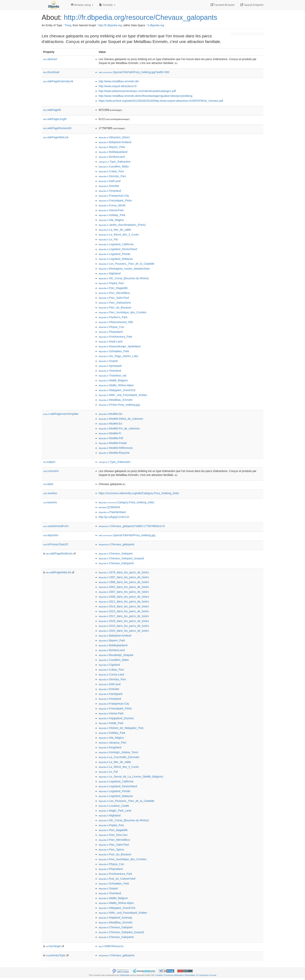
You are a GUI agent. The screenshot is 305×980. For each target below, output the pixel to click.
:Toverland (110, 371)
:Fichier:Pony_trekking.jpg (119, 405)
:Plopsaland (111, 332)
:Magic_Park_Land (115, 811)
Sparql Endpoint (252, 5)
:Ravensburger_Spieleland (120, 346)
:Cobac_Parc (111, 171)
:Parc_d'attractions (115, 303)
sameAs (50, 502)
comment (51, 471)
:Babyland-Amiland (115, 142)
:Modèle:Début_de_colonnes (121, 419)
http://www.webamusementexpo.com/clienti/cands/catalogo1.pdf (137, 91)
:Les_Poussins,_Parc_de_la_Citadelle (126, 264)
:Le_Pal (108, 239)
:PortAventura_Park (115, 337)
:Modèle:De (110, 414)
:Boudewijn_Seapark (116, 655)
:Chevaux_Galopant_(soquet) (121, 558)
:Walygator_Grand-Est (117, 390)
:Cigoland (109, 665)
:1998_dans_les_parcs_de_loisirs (124, 582)
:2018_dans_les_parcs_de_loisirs (124, 621)
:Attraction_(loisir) (114, 137)
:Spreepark (110, 366)
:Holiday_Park (112, 215)
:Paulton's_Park (113, 317)
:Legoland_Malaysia (116, 259)
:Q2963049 (109, 507)
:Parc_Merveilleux (114, 293)
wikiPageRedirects (59, 553)
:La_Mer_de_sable (115, 230)
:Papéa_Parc (111, 283)
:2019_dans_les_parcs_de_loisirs (124, 626)
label (48, 484)
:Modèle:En (110, 424)
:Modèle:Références (116, 448)
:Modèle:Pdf (111, 438)
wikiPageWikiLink (56, 137)
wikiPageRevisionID (57, 128)
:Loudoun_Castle (114, 806)
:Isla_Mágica (111, 220)
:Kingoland (110, 747)
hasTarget (53, 946)
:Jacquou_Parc (113, 743)
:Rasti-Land (110, 342)
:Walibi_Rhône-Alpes (116, 385)
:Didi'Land (110, 181)
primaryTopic (56, 955)
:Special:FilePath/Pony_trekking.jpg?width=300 (134, 72)
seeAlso (50, 493)
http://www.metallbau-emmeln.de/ (119, 81)
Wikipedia (125, 975)
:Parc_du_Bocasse (115, 307)
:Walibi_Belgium (113, 380)
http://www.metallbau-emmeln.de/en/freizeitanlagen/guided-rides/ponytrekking (145, 96)
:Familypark (111, 694)
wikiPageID (52, 110)
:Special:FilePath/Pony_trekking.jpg (127, 535)
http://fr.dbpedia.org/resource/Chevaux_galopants (141, 17)
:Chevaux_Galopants (116, 563)
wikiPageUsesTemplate (61, 414)
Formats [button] (107, 5)
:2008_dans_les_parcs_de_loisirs (124, 597)
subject (49, 462)
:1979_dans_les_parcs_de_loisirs (124, 572)
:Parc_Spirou (111, 850)
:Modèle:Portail (113, 443)
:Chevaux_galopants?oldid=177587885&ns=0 (132, 526)
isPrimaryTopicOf (56, 544)
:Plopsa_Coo (111, 327)
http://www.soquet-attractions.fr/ (118, 86)
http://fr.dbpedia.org (110, 25)
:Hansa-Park (111, 210)
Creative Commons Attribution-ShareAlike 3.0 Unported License (186, 975)
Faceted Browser (223, 5)
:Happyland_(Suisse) (116, 718)
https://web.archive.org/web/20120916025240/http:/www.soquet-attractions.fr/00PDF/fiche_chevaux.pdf (161, 101)
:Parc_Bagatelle (113, 288)
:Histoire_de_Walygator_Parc (121, 728)
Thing (68, 25)
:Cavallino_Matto (114, 166)
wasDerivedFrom (56, 526)
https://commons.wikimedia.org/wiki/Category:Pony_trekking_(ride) (139, 493)
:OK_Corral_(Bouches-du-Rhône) (124, 278)
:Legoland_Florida (114, 254)
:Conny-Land (111, 674)
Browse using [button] (82, 5)
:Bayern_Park (112, 147)
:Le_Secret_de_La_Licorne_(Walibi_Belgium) (131, 777)
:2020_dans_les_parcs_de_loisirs (124, 631)
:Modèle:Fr (110, 433)
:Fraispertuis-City (114, 196)
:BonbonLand (112, 157)
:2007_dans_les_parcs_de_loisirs (124, 592)
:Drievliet (109, 186)
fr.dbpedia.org (156, 25)
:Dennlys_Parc (112, 176)
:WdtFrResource (111, 946)
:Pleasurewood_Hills (116, 322)
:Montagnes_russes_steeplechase (124, 269)
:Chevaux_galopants (117, 544)
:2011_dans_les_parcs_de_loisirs (124, 602)
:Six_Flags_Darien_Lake (118, 356)
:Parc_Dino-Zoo (113, 835)
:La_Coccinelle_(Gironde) (119, 757)
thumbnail (51, 72)
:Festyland (110, 191)
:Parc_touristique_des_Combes (123, 312)
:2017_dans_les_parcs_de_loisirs (124, 616)
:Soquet (108, 361)
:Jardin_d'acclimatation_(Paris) (122, 225)
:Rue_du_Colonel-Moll (117, 879)
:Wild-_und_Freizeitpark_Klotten (123, 395)
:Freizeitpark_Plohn (115, 201)
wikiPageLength (55, 119)
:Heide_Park (111, 723)
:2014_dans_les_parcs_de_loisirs (124, 606)
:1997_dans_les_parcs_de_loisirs (124, 577)
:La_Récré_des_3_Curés (119, 235)
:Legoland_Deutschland (118, 249)
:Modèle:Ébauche (114, 453)
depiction (51, 535)
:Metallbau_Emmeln (116, 400)
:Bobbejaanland (113, 152)
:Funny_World (112, 205)
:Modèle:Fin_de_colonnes (119, 428)
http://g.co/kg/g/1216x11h (114, 517)
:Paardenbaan (112, 512)
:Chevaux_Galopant (116, 553)
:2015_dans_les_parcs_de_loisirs (124, 611)
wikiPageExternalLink (58, 81)
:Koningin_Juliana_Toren (118, 752)
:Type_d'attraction (115, 162)
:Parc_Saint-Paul (114, 298)
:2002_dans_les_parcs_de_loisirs (124, 587)
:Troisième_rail (112, 376)
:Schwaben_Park (114, 351)
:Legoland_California (116, 244)
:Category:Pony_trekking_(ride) (126, 502)
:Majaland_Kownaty (115, 918)
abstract (50, 59)
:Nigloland (110, 273)
